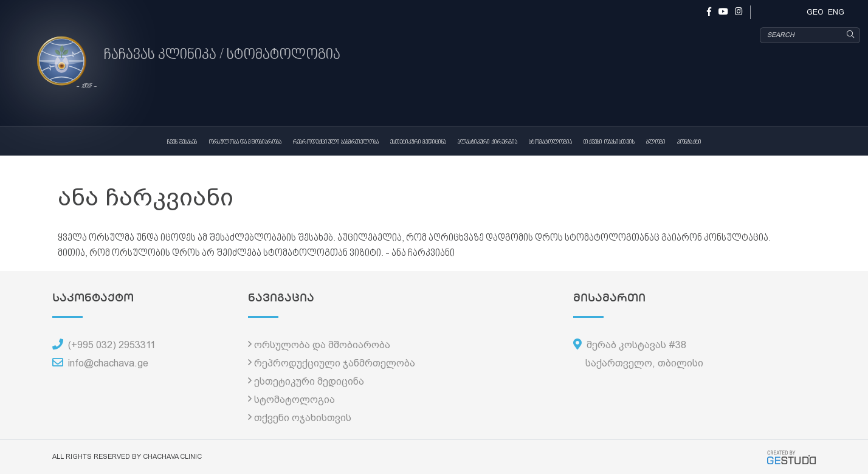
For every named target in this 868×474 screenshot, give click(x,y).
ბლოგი (656, 142)
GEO (815, 12)
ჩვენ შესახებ (182, 142)
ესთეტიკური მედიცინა (418, 142)
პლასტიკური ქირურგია (487, 142)
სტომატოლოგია (550, 142)
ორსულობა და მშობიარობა (245, 142)
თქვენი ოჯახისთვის (609, 142)
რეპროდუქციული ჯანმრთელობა (336, 142)
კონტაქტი (689, 142)
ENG (836, 12)
